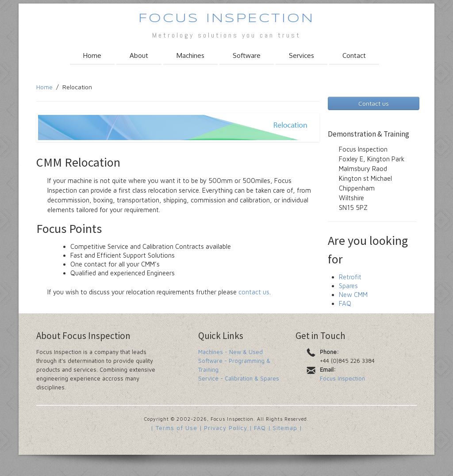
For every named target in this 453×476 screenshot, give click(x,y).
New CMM (353, 295)
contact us (254, 292)
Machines (190, 55)
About (139, 55)
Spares (348, 286)
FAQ (345, 303)
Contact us (374, 103)
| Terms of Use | (177, 428)
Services (301, 55)
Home (92, 55)
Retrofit (350, 277)
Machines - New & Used (230, 352)
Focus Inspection (226, 19)
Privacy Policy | (228, 428)
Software (247, 55)
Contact (354, 55)
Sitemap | (287, 428)
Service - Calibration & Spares (239, 378)
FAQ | (262, 428)
